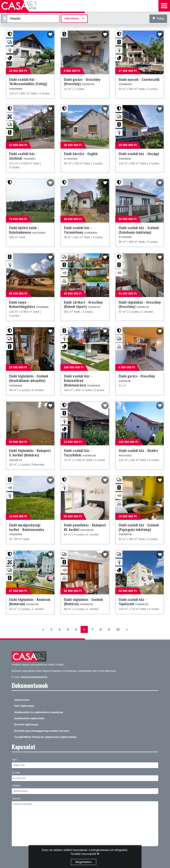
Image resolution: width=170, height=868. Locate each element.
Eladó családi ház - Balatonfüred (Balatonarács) (82, 381)
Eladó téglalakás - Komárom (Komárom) (30, 602)
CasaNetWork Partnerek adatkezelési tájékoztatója (45, 737)
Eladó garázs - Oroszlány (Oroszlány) (82, 82)
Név (14, 760)
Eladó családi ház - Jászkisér (23, 156)
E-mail (16, 773)
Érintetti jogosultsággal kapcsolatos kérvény (42, 731)
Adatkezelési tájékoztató (29, 718)
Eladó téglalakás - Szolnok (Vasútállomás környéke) (29, 380)
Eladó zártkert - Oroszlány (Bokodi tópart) (83, 304)
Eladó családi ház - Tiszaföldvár (80, 453)
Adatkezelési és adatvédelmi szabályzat (39, 712)
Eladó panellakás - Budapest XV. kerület (85, 527)
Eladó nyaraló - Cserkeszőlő (139, 82)
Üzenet (16, 799)
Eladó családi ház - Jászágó (139, 156)
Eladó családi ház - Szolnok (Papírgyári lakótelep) (139, 529)
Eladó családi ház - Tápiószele (133, 602)
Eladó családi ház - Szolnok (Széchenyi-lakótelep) (139, 232)
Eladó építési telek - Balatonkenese (27, 230)
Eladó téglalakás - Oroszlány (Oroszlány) (140, 304)
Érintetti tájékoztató (26, 724)
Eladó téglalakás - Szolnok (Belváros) (83, 602)
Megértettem (84, 862)
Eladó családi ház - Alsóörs (138, 453)
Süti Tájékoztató (24, 706)
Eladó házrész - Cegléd (81, 156)
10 (118, 629)
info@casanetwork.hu (34, 677)
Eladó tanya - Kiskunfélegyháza (29, 304)
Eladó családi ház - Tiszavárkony (80, 230)
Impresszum (22, 700)
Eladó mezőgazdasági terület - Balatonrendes (27, 529)
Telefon (16, 786)
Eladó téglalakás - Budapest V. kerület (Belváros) (30, 455)
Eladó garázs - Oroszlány (137, 378)
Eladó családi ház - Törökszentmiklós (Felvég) (28, 84)
